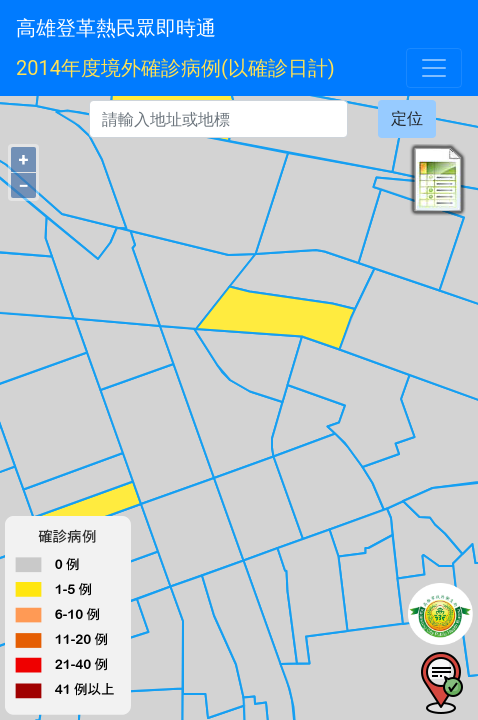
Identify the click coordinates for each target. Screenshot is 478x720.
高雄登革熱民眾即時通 (116, 28)
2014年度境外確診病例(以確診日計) (175, 68)
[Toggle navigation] (434, 68)
